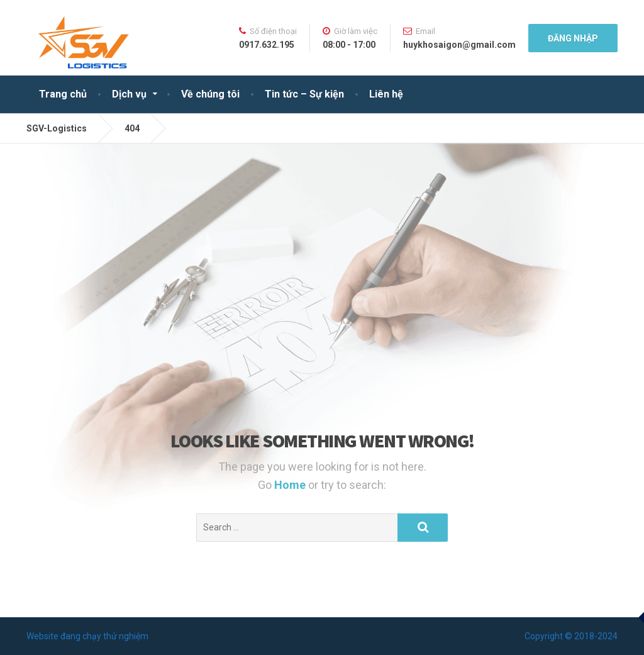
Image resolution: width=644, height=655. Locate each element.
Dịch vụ (129, 94)
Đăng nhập (573, 38)
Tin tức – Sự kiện (304, 94)
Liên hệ (386, 94)
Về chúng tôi (210, 94)
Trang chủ (63, 94)
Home (291, 485)
